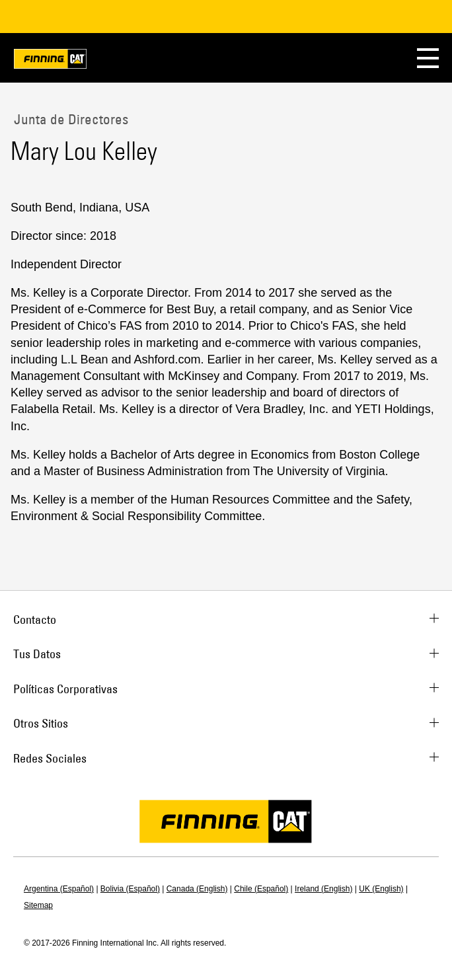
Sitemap (38, 905)
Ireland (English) (323, 889)
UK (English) (381, 889)
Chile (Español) (261, 889)
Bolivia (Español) (130, 889)
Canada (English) (197, 889)
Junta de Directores (69, 119)
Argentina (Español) (59, 889)
